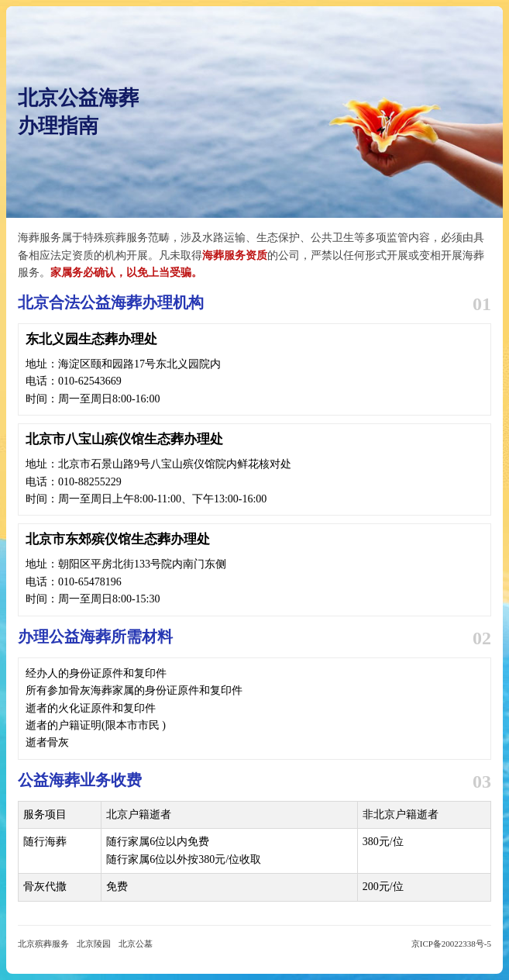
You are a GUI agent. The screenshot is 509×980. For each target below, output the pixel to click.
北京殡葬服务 (43, 944)
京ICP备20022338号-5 (451, 944)
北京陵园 (94, 944)
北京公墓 (136, 944)
